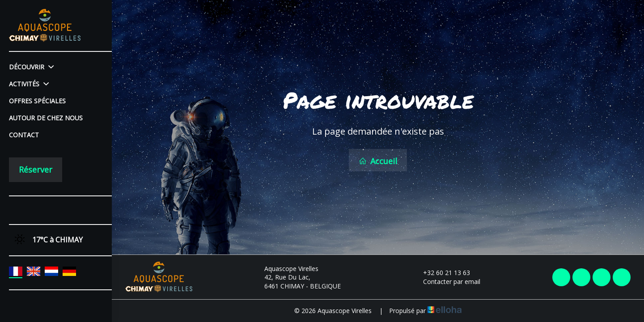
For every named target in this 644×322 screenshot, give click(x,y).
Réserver (36, 169)
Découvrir (31, 67)
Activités (29, 84)
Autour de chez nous (46, 118)
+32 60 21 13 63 (441, 273)
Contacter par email (447, 282)
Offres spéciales (37, 101)
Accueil (378, 161)
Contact (24, 135)
